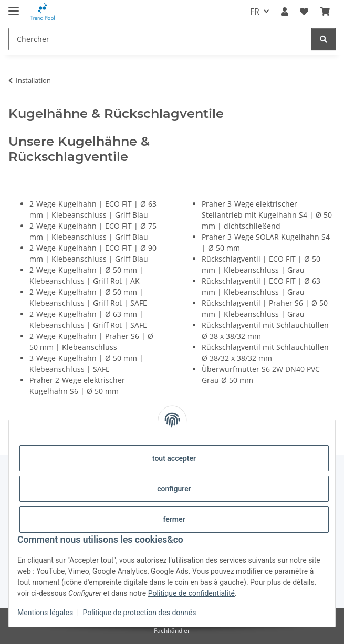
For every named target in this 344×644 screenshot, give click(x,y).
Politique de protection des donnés (140, 613)
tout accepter (174, 458)
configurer (174, 489)
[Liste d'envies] (304, 12)
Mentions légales (45, 613)
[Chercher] (160, 39)
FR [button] (255, 12)
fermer (174, 519)
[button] (285, 12)
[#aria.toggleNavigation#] (14, 7)
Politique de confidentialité (191, 593)
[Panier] (325, 12)
